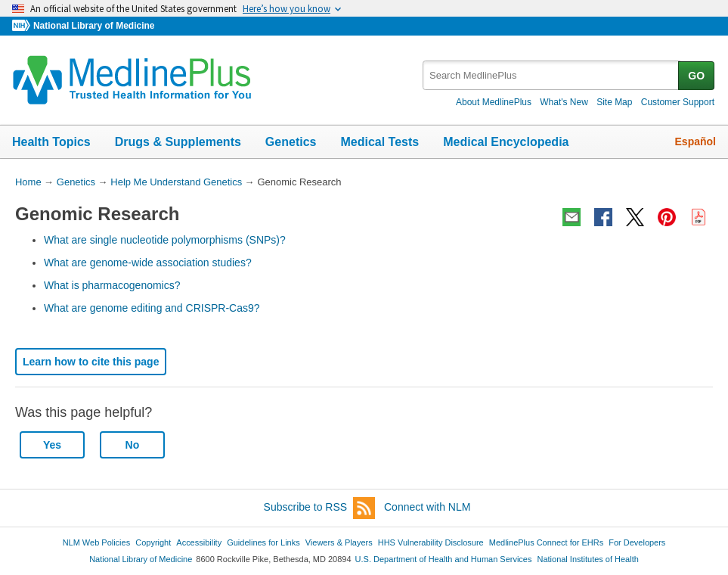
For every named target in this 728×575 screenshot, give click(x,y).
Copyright (153, 542)
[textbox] (551, 75)
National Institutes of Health (588, 559)
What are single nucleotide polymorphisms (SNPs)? (165, 240)
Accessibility (199, 542)
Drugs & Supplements (178, 142)
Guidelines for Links (263, 542)
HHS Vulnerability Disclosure (431, 542)
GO (696, 76)
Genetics (291, 142)
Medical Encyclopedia (506, 142)
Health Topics (51, 142)
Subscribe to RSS (320, 508)
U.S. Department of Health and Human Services (444, 559)
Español (695, 141)
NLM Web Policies (97, 542)
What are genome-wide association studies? (148, 263)
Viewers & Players (339, 542)
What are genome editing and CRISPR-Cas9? (152, 308)
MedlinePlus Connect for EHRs (546, 542)
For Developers (637, 542)
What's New (564, 102)
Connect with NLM (427, 507)
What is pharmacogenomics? (112, 285)
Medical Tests (379, 142)
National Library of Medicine (94, 26)
